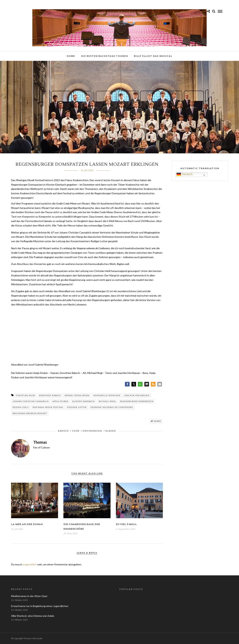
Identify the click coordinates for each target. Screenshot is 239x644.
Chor (76, 431)
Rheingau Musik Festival (48, 407)
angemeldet (30, 564)
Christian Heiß (26, 395)
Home (71, 56)
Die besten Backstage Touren (105, 56)
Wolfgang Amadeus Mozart (30, 413)
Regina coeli (21, 407)
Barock (63, 431)
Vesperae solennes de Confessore (112, 407)
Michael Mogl (107, 401)
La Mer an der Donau (27, 524)
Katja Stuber (61, 401)
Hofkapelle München (107, 395)
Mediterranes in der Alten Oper (29, 596)
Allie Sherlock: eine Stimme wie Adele (33, 616)
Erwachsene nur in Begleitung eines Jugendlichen (40, 606)
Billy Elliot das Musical (153, 56)
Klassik (111, 431)
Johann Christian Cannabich (31, 401)
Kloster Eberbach (84, 401)
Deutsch (185, 175)
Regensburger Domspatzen (137, 401)
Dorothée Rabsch (50, 395)
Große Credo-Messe (77, 395)
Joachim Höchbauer (137, 395)
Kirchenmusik (93, 431)
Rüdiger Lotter (77, 407)
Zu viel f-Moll (126, 524)
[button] (127, 384)
